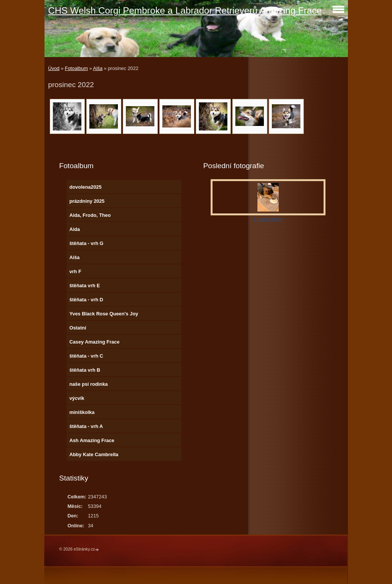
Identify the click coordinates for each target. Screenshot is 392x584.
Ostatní (78, 328)
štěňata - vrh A (86, 426)
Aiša (98, 68)
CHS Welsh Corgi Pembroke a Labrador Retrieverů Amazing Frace (185, 10)
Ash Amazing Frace (92, 440)
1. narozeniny (268, 219)
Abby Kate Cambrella (94, 454)
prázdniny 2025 (87, 201)
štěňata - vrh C (86, 356)
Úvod (54, 68)
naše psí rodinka (88, 384)
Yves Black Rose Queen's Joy (104, 314)
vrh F (75, 271)
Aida (75, 229)
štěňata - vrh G (86, 243)
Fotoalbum (76, 68)
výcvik (77, 398)
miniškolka (82, 412)
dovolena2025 (85, 187)
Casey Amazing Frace (94, 342)
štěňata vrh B (85, 370)
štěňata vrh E (84, 286)
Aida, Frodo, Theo (90, 215)
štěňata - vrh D (86, 300)
